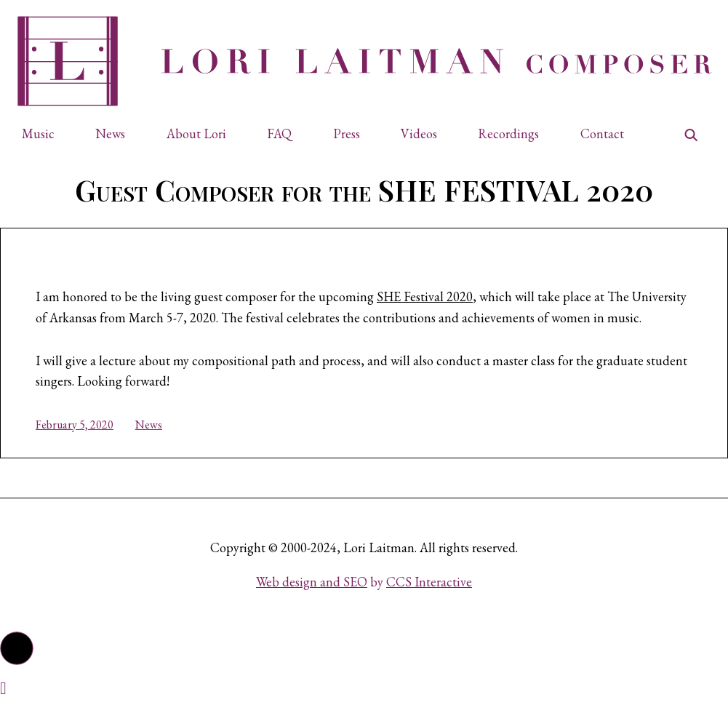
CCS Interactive (429, 582)
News (149, 425)
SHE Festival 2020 (425, 296)
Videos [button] (419, 134)
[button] (45, 134)
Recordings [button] (508, 134)
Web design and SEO (312, 582)
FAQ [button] (279, 134)
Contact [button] (602, 134)
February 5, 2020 (75, 425)
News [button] (110, 134)
